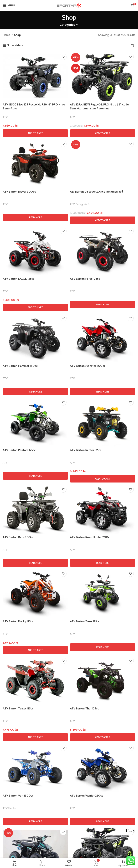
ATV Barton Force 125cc (85, 499)
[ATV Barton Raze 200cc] (35, 730)
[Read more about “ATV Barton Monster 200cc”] (103, 612)
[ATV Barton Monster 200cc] (103, 558)
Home (6, 35)
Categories (67, 25)
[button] (35, 133)
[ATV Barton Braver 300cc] (35, 163)
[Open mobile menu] (9, 5)
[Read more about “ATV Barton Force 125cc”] (103, 525)
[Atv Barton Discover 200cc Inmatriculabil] (103, 274)
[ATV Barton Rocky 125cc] (35, 814)
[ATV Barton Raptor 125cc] (103, 643)
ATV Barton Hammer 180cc (20, 586)
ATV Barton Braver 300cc (19, 192)
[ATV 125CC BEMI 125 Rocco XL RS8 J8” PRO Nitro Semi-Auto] (35, 76)
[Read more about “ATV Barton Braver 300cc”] (35, 217)
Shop (17, 35)
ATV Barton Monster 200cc (88, 586)
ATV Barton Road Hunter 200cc (90, 758)
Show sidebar (16, 45)
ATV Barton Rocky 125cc (18, 842)
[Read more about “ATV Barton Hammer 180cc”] (35, 612)
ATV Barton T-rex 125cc (85, 842)
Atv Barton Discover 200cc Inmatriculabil (96, 412)
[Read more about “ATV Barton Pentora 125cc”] (35, 697)
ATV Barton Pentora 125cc (19, 671)
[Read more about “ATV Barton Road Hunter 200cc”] (103, 784)
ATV (5, 117)
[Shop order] (133, 45)
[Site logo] (69, 5)
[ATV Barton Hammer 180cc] (35, 558)
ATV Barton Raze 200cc (18, 758)
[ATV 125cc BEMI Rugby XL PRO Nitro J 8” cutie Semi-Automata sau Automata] (103, 76)
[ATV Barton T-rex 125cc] (103, 814)
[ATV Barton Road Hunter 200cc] (103, 730)
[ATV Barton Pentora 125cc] (35, 643)
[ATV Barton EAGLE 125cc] (35, 471)
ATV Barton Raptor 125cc (86, 671)
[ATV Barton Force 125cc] (103, 471)
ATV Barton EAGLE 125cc (18, 499)
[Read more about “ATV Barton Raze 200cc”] (35, 784)
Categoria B (83, 425)
